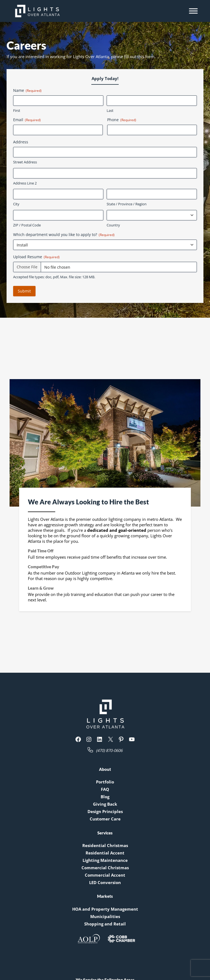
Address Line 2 (25, 183)
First (17, 110)
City (16, 204)
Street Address (25, 162)
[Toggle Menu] (193, 11)
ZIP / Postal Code (27, 225)
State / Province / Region (127, 204)
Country (113, 225)
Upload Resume (36, 257)
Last (110, 110)
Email (27, 120)
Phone (122, 120)
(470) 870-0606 (109, 750)
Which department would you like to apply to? (64, 235)
